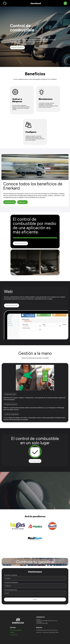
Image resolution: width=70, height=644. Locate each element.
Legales (12, 632)
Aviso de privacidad (16, 630)
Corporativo (14, 635)
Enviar (35, 599)
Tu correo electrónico (11, 590)
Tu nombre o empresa (11, 575)
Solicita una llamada (12, 305)
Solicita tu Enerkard (17, 47)
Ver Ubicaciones (10, 202)
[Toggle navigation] (65, 3)
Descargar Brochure (20, 243)
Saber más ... (23, 202)
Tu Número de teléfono (11, 582)
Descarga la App (35, 461)
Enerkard (36, 3)
